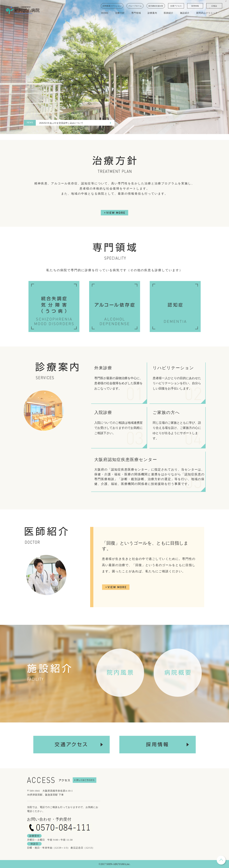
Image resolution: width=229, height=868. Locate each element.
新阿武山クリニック (207, 13)
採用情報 (195, 6)
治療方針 (120, 13)
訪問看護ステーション (112, 6)
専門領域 (136, 13)
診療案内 (152, 13)
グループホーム (135, 6)
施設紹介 (185, 13)
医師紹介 (169, 13)
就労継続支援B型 (156, 6)
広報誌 (214, 6)
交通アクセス (176, 6)
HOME (105, 13)
